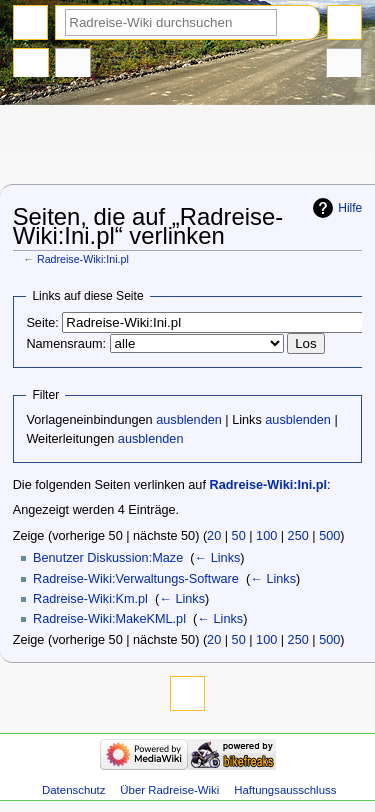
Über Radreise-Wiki (169, 790)
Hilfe (350, 208)
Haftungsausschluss (285, 790)
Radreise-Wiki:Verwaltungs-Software (136, 579)
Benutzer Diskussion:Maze (108, 558)
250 (298, 536)
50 (239, 536)
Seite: (42, 323)
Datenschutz (74, 790)
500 (329, 536)
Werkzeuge (344, 65)
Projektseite (31, 65)
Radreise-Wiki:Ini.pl (83, 259)
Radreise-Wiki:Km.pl (90, 599)
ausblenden (189, 420)
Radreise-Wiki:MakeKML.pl (109, 619)
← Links (218, 558)
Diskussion (73, 65)
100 (266, 536)
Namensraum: (66, 344)
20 (214, 536)
